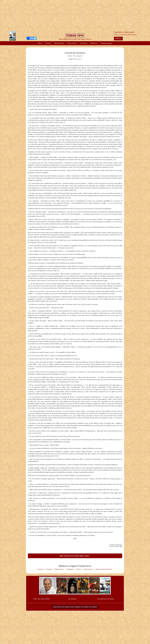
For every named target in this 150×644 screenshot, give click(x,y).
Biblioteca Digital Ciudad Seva (75, 566)
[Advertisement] (75, 15)
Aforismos (70, 569)
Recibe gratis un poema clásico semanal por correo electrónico (75, 607)
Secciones (84, 43)
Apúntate (118, 38)
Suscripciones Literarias (106, 599)
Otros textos (88, 569)
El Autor (48, 43)
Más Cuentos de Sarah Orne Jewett (75, 556)
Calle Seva (94, 43)
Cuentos (40, 569)
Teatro (79, 569)
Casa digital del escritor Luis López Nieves (75, 39)
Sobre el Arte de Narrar (104, 569)
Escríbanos (72, 599)
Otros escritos (72, 43)
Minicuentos (59, 569)
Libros (40, 43)
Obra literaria (59, 43)
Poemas (49, 569)
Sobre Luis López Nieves (42, 599)
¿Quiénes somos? (106, 43)
